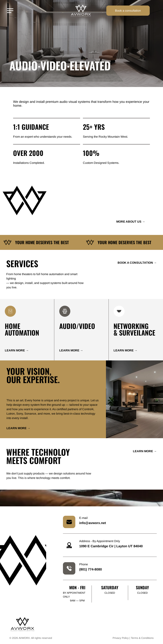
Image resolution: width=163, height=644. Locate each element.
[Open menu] (10, 11)
